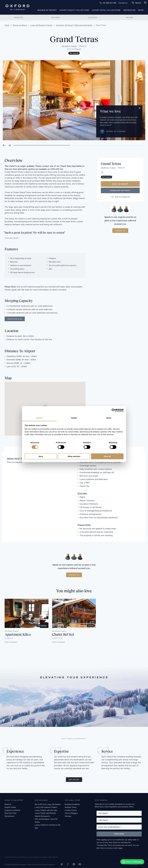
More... (142, 10)
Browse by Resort (47, 10)
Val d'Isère (66, 46)
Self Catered (74, 53)
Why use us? (74, 780)
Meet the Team (11, 813)
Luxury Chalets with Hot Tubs (46, 810)
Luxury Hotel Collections (106, 10)
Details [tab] (74, 418)
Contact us (123, 3)
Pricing (129, 17)
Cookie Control (71, 810)
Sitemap (68, 816)
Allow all (107, 456)
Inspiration (129, 10)
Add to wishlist (121, 197)
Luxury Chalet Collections (74, 10)
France (74, 46)
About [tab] (109, 418)
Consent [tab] (39, 418)
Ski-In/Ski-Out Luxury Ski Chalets (48, 804)
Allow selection (74, 456)
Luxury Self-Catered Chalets (46, 807)
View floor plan (15, 319)
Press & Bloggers (71, 813)
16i (136, 864)
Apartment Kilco (18, 634)
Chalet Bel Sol (63, 634)
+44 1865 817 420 (108, 3)
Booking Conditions (72, 804)
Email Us (8, 804)
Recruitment (9, 816)
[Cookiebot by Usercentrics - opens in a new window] (113, 410)
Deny (41, 456)
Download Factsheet (120, 190)
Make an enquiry (120, 184)
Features (55, 17)
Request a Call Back (12, 810)
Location (92, 17)
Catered (91, 626)
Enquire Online (10, 807)
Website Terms (71, 807)
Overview (18, 17)
